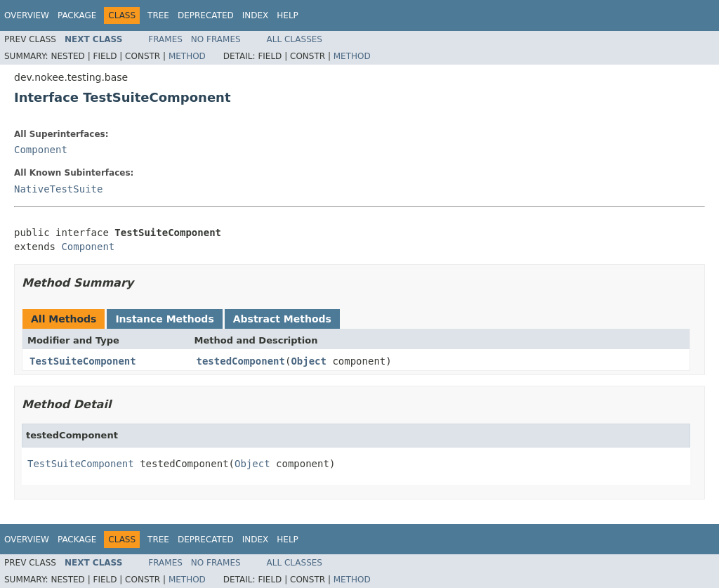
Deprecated (206, 15)
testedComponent (241, 361)
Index (256, 15)
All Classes (295, 39)
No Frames (216, 39)
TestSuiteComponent (83, 361)
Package (77, 15)
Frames (165, 39)
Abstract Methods (282, 319)
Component (41, 150)
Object (309, 361)
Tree (158, 15)
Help (288, 15)
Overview (27, 15)
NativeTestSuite (58, 189)
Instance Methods (164, 319)
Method (187, 56)
